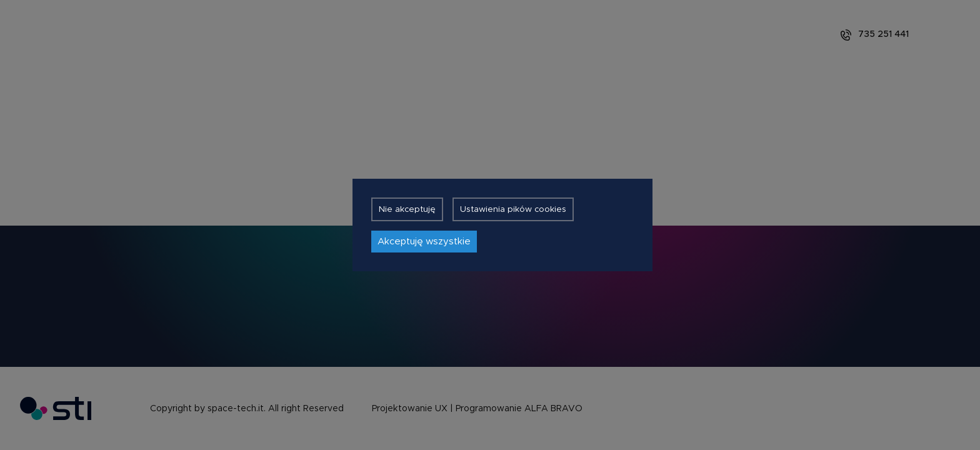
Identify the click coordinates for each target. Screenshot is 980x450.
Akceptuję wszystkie (424, 242)
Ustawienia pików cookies (513, 209)
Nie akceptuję (407, 209)
